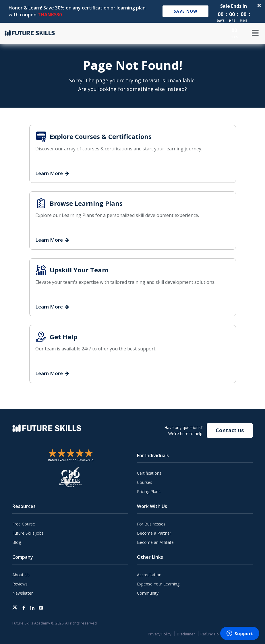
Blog (17, 542)
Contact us (230, 430)
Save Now (186, 11)
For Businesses (151, 524)
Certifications (149, 473)
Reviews (20, 584)
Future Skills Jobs (28, 533)
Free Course (24, 524)
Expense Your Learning (158, 584)
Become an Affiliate (155, 542)
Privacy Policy (160, 634)
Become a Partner (154, 533)
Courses (145, 482)
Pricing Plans (149, 491)
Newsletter (23, 593)
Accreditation (149, 575)
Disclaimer (186, 634)
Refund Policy (212, 634)
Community (148, 593)
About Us (21, 575)
